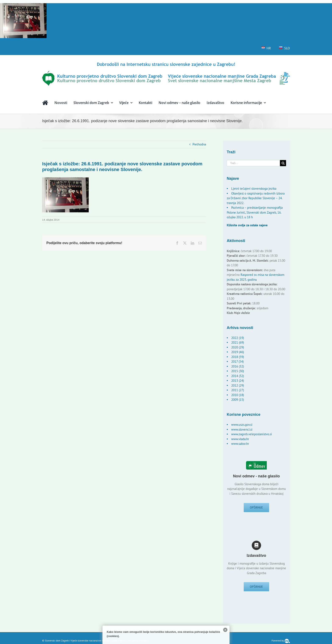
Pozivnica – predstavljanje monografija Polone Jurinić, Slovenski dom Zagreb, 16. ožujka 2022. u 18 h (255, 212)
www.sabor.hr (240, 444)
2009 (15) (238, 400)
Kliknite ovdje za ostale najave (247, 225)
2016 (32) (238, 366)
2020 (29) (238, 347)
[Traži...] (253, 163)
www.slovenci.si (242, 429)
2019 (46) (238, 352)
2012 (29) (238, 385)
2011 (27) (238, 390)
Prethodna (199, 144)
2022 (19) (238, 338)
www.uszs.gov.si (242, 425)
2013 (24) (238, 381)
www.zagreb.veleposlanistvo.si (252, 434)
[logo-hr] (166, 63)
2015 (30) (238, 371)
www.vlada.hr (240, 439)
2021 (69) (238, 342)
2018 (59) (238, 357)
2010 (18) (238, 395)
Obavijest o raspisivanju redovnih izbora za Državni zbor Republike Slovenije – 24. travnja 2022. (256, 198)
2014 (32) (238, 376)
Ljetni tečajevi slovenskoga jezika (254, 189)
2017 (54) (237, 361)
